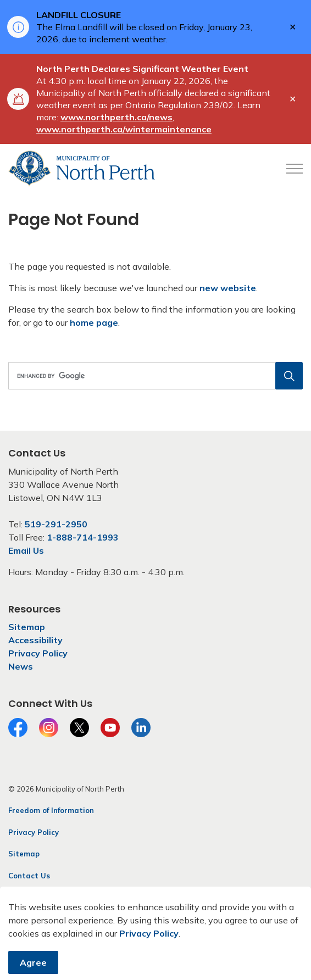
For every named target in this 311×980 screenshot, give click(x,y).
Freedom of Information (51, 810)
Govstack (62, 897)
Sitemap (27, 627)
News (21, 666)
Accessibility (35, 640)
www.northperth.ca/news (116, 117)
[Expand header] (295, 169)
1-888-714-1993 (83, 537)
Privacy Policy (38, 653)
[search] (154, 376)
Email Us (26, 550)
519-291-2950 (56, 524)
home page (94, 322)
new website (228, 288)
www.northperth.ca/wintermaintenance (124, 129)
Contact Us (29, 876)
